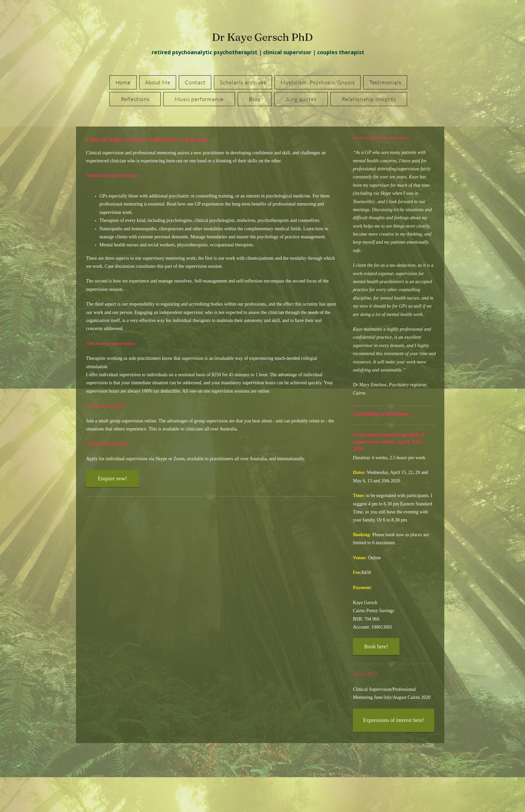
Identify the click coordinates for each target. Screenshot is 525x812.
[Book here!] (376, 646)
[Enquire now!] (112, 478)
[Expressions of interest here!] (394, 720)
